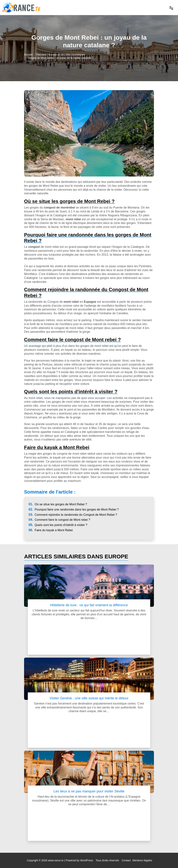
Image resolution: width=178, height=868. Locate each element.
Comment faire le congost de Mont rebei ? (59, 520)
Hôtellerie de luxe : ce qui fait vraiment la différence (89, 605)
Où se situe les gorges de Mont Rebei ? (58, 504)
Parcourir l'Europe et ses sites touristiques (61, 55)
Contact (126, 860)
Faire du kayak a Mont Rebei (51, 530)
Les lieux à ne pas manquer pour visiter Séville (89, 791)
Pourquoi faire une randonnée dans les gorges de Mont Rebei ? (74, 509)
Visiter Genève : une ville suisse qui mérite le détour (89, 698)
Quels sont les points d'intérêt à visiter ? (58, 525)
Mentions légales (142, 860)
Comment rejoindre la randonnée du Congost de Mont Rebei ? (73, 515)
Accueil (28, 55)
